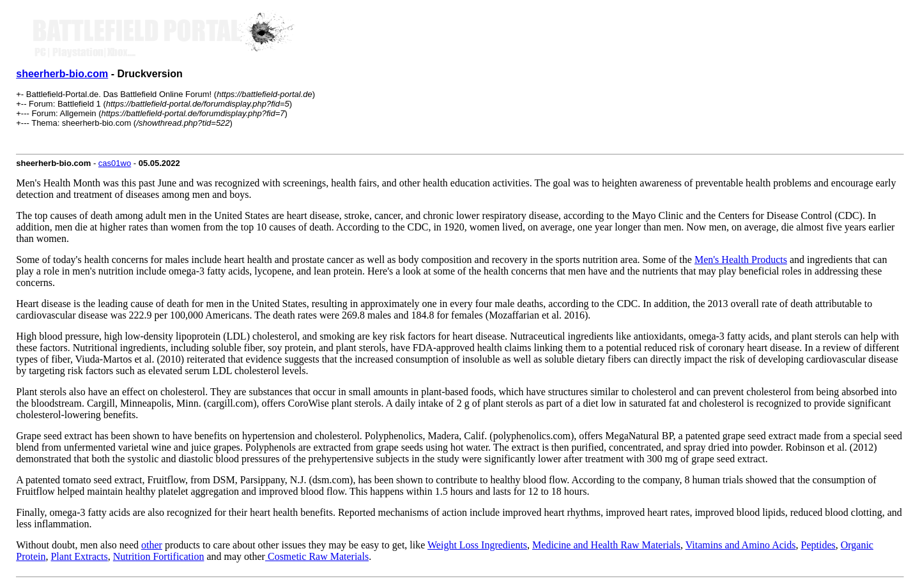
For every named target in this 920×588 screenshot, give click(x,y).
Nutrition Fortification (159, 556)
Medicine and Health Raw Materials (606, 545)
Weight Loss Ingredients (477, 545)
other (152, 545)
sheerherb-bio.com (62, 74)
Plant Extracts (79, 556)
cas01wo (115, 163)
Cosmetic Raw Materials (317, 556)
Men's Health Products (741, 260)
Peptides (818, 545)
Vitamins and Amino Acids (741, 545)
